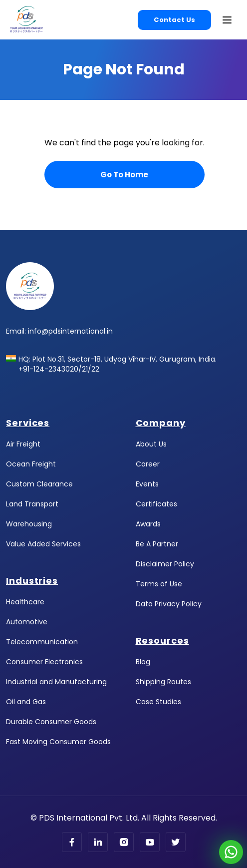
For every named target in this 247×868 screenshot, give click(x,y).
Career (148, 464)
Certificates (156, 504)
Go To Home (124, 175)
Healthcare (25, 602)
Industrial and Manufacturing (56, 682)
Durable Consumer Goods (51, 722)
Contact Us (174, 20)
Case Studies (158, 702)
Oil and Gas (26, 702)
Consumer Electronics (44, 662)
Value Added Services (43, 544)
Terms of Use (159, 584)
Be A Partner (157, 544)
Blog (143, 662)
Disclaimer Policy (165, 564)
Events (147, 484)
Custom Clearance (39, 484)
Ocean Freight (31, 464)
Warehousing (29, 524)
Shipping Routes (163, 682)
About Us (151, 444)
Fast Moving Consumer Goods (58, 742)
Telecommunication (42, 642)
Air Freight (23, 444)
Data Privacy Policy (169, 604)
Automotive (27, 622)
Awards (148, 524)
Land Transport (32, 504)
